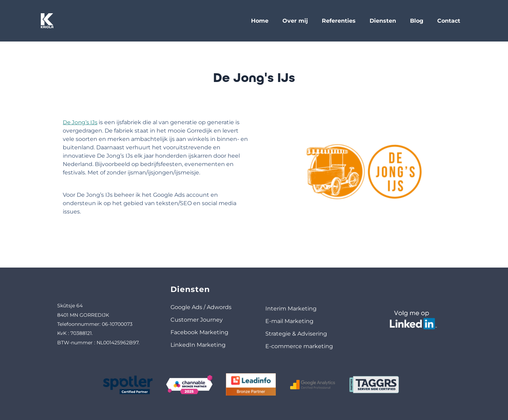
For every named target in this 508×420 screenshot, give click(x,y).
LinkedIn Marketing (198, 345)
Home (260, 21)
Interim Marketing (291, 309)
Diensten (383, 21)
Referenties (339, 21)
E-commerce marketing (299, 346)
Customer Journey (197, 320)
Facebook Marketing (199, 332)
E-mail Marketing (289, 321)
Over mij (295, 21)
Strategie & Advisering (296, 334)
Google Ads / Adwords (201, 307)
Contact (449, 21)
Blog (417, 21)
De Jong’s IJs (72, 122)
